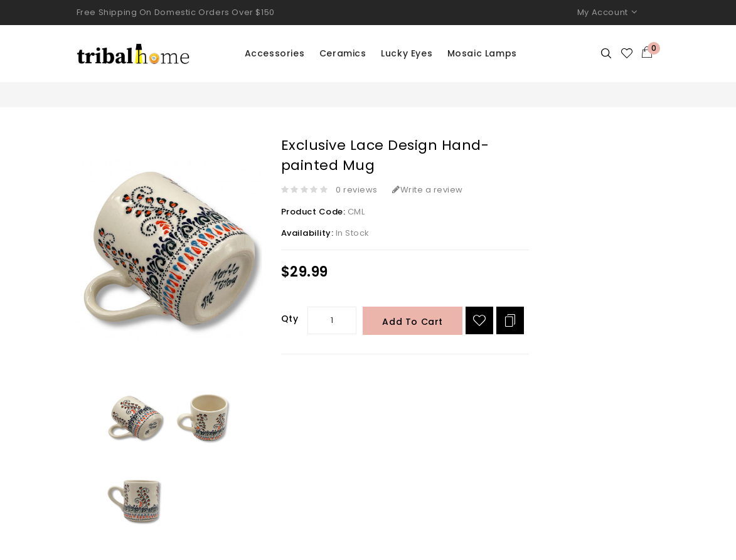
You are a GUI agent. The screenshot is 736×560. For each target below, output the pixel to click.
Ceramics (343, 53)
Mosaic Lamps (482, 53)
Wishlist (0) (627, 53)
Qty (290, 319)
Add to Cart (413, 322)
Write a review (428, 190)
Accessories (275, 53)
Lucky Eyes (407, 53)
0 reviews (357, 190)
